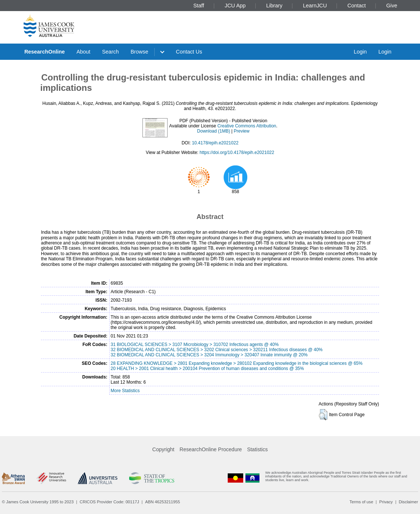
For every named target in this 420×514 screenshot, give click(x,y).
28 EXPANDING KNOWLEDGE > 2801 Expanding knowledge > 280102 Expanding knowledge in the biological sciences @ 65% (237, 363)
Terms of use (361, 502)
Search (110, 52)
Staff (199, 6)
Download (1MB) (214, 131)
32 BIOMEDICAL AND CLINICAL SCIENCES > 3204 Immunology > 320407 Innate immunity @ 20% (209, 355)
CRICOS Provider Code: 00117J (109, 502)
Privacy (386, 502)
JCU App (235, 6)
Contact (357, 6)
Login (360, 52)
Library (274, 6)
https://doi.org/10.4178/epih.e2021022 (237, 153)
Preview (242, 131)
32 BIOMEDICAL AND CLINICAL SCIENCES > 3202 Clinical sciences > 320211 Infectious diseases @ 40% (217, 350)
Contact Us (189, 52)
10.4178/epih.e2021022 (215, 143)
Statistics (257, 449)
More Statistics (125, 391)
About (83, 52)
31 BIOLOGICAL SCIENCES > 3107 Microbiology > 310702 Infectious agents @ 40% (195, 345)
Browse (140, 52)
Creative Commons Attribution (247, 126)
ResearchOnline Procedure (211, 449)
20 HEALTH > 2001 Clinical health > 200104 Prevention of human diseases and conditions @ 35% (207, 369)
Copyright (163, 449)
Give (392, 6)
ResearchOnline (45, 52)
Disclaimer (409, 502)
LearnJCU (315, 6)
